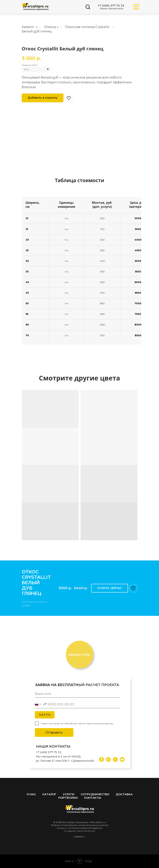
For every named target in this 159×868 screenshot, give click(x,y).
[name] (77, 694)
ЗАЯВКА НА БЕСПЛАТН (57, 685)
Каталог (28, 27)
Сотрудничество (95, 794)
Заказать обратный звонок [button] (112, 9)
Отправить (54, 732)
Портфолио (68, 798)
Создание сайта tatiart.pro (79, 831)
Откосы (50, 27)
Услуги (69, 794)
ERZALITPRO (79, 655)
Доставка (124, 794)
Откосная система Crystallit (87, 27)
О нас (31, 794)
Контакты (93, 798)
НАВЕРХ (79, 837)
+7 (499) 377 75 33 (111, 5)
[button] (43, 98)
